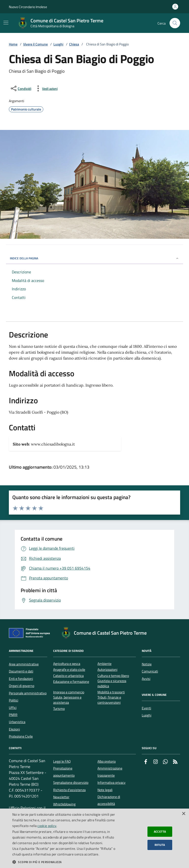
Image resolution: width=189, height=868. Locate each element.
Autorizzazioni (107, 670)
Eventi (146, 708)
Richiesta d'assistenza (69, 790)
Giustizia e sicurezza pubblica (112, 684)
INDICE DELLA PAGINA (94, 258)
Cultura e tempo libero (113, 676)
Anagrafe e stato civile (69, 670)
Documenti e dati (21, 671)
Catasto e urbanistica (68, 676)
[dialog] (94, 838)
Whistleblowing (64, 804)
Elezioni (14, 729)
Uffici (13, 708)
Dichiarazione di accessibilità (109, 800)
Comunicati (150, 671)
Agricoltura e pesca (67, 664)
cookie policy (47, 826)
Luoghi (58, 44)
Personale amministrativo (28, 693)
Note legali (105, 790)
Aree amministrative (24, 664)
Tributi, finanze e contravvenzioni (109, 700)
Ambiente (104, 664)
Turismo (59, 709)
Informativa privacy (111, 783)
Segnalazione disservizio (71, 783)
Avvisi (146, 679)
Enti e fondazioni (21, 679)
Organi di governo (22, 686)
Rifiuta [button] (160, 845)
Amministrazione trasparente (110, 772)
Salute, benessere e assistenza (67, 700)
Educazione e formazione (71, 682)
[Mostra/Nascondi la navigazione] (6, 23)
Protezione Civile (21, 736)
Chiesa (74, 44)
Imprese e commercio (69, 692)
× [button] (183, 814)
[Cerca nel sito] (175, 23)
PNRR (13, 715)
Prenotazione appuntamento (64, 772)
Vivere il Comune (35, 44)
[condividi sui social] (21, 88)
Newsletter (61, 797)
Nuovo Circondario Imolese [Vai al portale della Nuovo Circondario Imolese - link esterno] (28, 7)
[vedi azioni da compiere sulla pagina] (46, 88)
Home (13, 44)
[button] (65, 862)
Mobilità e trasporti (111, 692)
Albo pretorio (107, 761)
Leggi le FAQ (62, 761)
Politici (14, 700)
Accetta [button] (160, 832)
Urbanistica (17, 722)
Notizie (147, 664)
